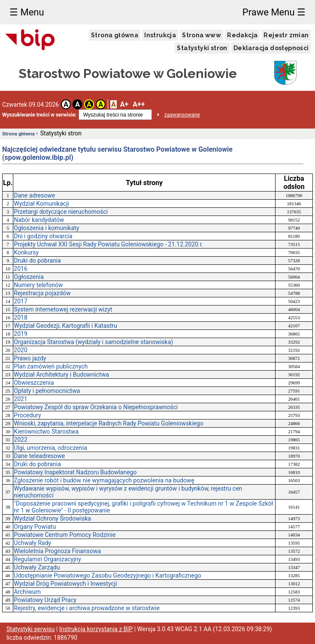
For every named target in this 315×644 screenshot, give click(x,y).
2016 (20, 269)
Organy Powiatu (35, 527)
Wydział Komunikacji (41, 204)
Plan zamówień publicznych (51, 366)
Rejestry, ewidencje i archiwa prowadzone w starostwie (87, 608)
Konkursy (26, 252)
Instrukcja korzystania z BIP (96, 629)
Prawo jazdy (30, 358)
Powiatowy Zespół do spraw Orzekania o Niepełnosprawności (96, 407)
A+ (124, 104)
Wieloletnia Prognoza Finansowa (57, 551)
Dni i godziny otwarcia (43, 236)
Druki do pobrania (37, 261)
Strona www (201, 35)
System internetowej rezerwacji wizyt (63, 309)
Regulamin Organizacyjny (47, 559)
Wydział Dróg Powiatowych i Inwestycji (65, 584)
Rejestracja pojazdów (42, 293)
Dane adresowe (34, 195)
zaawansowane (182, 115)
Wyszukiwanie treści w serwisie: (39, 115)
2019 (20, 334)
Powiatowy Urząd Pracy (45, 600)
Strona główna (115, 35)
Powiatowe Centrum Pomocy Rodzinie (65, 535)
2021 (20, 399)
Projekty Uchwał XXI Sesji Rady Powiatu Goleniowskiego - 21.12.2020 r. (108, 244)
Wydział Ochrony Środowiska (52, 518)
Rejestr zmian (286, 35)
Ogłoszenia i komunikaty (46, 228)
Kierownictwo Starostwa (46, 431)
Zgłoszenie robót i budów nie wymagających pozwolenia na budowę (104, 480)
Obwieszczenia (34, 383)
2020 (20, 350)
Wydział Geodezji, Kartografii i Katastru (65, 326)
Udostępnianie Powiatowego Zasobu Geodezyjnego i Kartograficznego (107, 575)
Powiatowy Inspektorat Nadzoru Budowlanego (75, 472)
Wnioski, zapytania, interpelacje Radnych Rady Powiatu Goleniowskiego (109, 423)
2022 (20, 440)
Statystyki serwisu (31, 629)
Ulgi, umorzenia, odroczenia (50, 448)
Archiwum (27, 592)
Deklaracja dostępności (271, 48)
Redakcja (242, 35)
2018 (20, 318)
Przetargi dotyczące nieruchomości (61, 212)
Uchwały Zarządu (37, 567)
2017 (20, 301)
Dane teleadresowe (39, 456)
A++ (139, 104)
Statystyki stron (202, 48)
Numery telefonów (38, 285)
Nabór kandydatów (39, 220)
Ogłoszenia (29, 277)
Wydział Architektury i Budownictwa (61, 374)
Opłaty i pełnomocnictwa (47, 391)
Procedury (27, 415)
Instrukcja (160, 35)
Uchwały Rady (32, 543)
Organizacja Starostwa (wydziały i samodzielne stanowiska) (93, 342)
